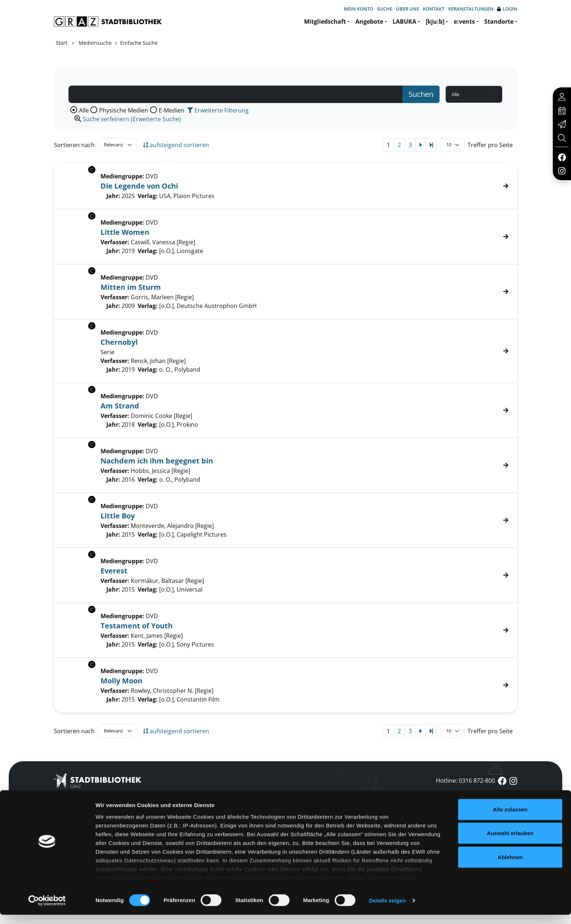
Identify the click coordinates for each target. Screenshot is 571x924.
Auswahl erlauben (510, 842)
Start (62, 43)
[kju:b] (435, 21)
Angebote (369, 21)
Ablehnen (510, 866)
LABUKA (404, 21)
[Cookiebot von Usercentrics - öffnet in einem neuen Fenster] (47, 910)
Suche (385, 9)
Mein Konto (359, 9)
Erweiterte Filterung (218, 110)
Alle (84, 110)
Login (507, 9)
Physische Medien (124, 110)
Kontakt (434, 9)
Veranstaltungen (471, 9)
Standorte (499, 21)
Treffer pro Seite (490, 145)
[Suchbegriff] (236, 94)
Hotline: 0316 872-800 (465, 781)
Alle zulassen (510, 819)
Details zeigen (387, 910)
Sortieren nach (74, 145)
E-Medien (172, 110)
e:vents (464, 21)
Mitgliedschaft (325, 21)
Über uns (407, 9)
